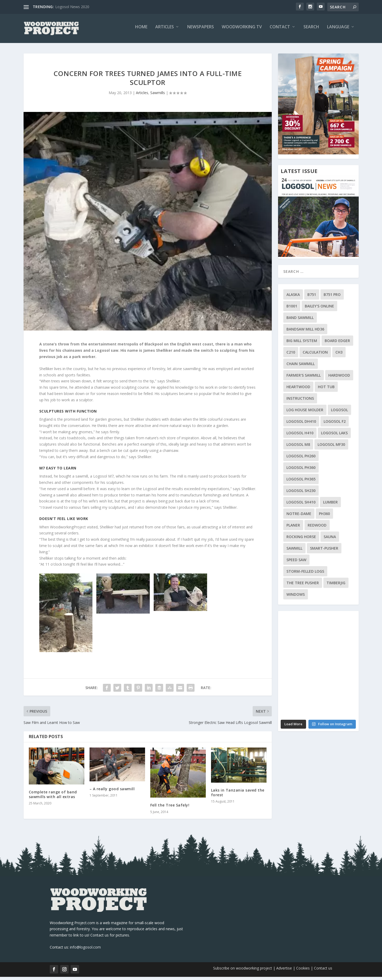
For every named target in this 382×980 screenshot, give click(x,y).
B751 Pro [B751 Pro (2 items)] (332, 298)
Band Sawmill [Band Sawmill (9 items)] (300, 321)
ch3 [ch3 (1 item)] (339, 356)
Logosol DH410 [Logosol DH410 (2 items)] (301, 425)
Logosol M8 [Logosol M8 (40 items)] (298, 448)
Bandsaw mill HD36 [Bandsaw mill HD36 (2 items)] (305, 332)
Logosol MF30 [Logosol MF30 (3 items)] (331, 448)
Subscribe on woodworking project (243, 971)
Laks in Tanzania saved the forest (238, 796)
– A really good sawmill (112, 792)
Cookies (303, 971)
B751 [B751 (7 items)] (312, 298)
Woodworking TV (242, 31)
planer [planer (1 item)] (293, 529)
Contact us (323, 971)
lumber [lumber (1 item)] (330, 505)
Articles (165, 31)
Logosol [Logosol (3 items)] (339, 413)
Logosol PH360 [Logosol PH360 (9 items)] (301, 471)
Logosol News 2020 (72, 7)
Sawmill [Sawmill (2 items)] (294, 552)
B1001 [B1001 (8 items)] (292, 309)
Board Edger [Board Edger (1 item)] (337, 344)
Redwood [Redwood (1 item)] (317, 529)
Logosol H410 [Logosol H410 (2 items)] (300, 436)
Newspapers (201, 31)
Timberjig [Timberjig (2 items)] (336, 586)
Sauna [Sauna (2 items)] (330, 540)
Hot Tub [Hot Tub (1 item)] (326, 390)
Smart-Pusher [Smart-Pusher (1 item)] (324, 552)
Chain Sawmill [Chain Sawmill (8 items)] (301, 367)
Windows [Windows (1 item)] (296, 598)
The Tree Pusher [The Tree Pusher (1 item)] (303, 586)
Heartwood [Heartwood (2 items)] (298, 390)
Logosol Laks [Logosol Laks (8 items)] (334, 436)
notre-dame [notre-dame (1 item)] (299, 517)
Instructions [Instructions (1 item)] (300, 402)
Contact (280, 31)
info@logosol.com (85, 951)
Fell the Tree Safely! (170, 808)
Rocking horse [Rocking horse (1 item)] (301, 540)
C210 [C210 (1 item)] (291, 356)
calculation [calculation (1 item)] (315, 356)
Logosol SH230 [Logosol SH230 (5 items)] (301, 494)
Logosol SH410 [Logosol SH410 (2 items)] (301, 505)
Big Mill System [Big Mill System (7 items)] (302, 344)
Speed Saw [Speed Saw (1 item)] (296, 563)
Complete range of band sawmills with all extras (53, 798)
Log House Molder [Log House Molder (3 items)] (305, 413)
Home (141, 31)
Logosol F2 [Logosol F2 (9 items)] (335, 425)
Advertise (284, 971)
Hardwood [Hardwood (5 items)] (339, 379)
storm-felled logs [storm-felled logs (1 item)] (305, 575)
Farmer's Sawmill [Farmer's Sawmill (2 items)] (304, 379)
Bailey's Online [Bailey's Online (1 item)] (319, 309)
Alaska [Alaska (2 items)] (293, 298)
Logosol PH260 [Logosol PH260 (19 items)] (301, 459)
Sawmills (158, 96)
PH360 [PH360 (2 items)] (324, 517)
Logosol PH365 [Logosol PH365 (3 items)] (301, 482)
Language (338, 31)
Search (311, 31)
